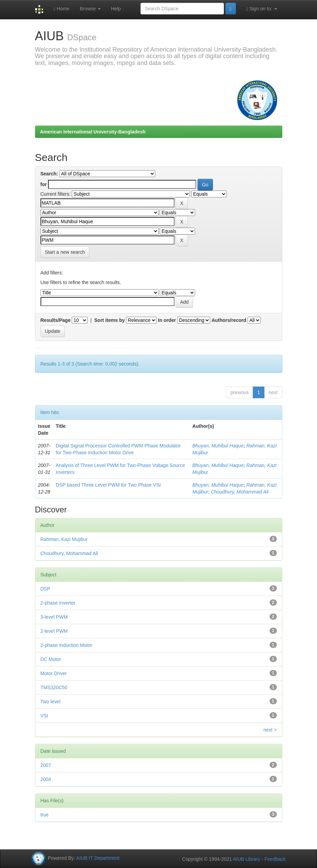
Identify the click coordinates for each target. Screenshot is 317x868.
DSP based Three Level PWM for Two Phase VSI (108, 485)
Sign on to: (262, 9)
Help (116, 9)
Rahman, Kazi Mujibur (64, 539)
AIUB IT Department (98, 858)
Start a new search (65, 252)
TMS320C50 (54, 687)
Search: (49, 174)
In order (167, 320)
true (45, 815)
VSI (44, 716)
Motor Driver (54, 673)
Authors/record (229, 320)
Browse (90, 9)
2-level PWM (54, 631)
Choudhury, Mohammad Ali (240, 492)
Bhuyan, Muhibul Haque (218, 446)
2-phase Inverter (58, 603)
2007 (46, 765)
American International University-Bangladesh (93, 132)
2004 (46, 779)
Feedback (275, 859)
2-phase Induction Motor (66, 645)
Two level (50, 702)
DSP (46, 589)
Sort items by (110, 320)
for (44, 184)
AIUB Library (246, 859)
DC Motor (51, 659)
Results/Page (56, 320)
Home (61, 9)
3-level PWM (54, 617)
